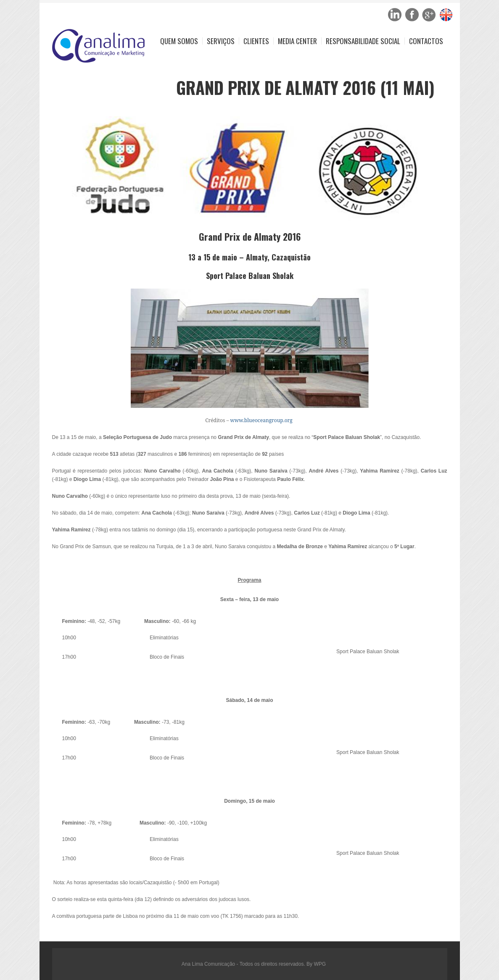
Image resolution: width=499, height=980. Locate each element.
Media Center (297, 41)
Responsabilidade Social (363, 41)
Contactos (426, 41)
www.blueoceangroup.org (261, 420)
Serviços (221, 41)
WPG (320, 964)
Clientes (256, 41)
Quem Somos (179, 41)
